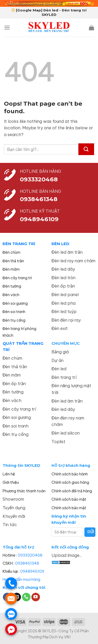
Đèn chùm (11, 252)
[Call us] (26, 597)
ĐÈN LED (60, 244)
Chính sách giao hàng (70, 482)
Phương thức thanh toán (24, 491)
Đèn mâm (11, 269)
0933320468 (39, 179)
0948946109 (32, 571)
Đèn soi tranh (14, 312)
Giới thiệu (11, 482)
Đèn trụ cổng (14, 320)
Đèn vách (11, 295)
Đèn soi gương (15, 303)
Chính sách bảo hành (70, 474)
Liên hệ (9, 474)
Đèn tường (12, 286)
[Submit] (86, 149)
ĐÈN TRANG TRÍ (19, 244)
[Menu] (7, 27)
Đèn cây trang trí (17, 278)
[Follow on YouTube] (36, 597)
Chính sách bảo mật (69, 499)
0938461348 (27, 563)
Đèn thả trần (13, 261)
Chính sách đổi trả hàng (72, 491)
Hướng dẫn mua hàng (21, 579)
